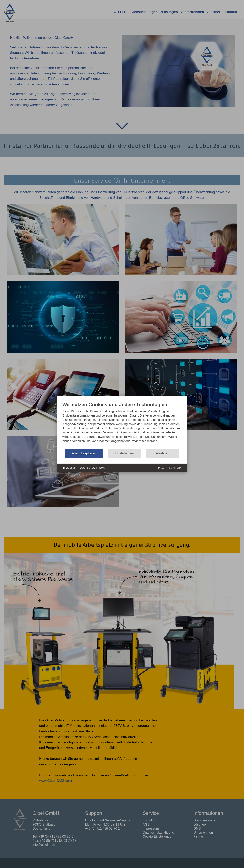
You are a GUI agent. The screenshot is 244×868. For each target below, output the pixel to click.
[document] (122, 425)
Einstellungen (125, 453)
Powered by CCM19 (170, 468)
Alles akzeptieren (84, 453)
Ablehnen (162, 453)
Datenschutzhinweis (92, 468)
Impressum (69, 468)
